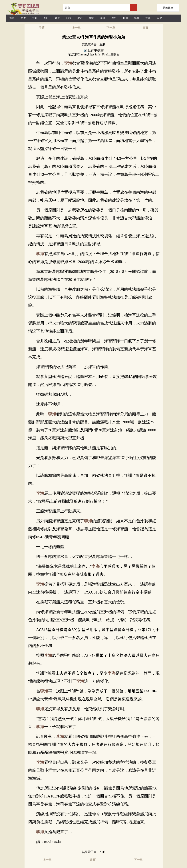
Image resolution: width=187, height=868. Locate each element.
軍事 (103, 18)
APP (159, 18)
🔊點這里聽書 (94, 51)
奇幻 (46, 18)
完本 (148, 18)
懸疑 (137, 18)
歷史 (114, 18)
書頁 (145, 28)
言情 (91, 18)
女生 (23, 18)
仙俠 (69, 18)
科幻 (125, 18)
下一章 (111, 28)
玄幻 (35, 18)
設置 (42, 28)
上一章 (76, 28)
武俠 (57, 18)
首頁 (12, 18)
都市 (80, 18)
